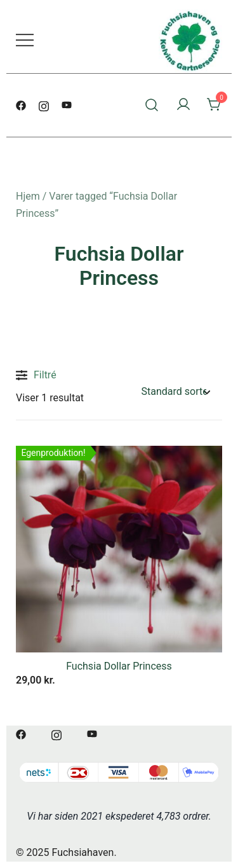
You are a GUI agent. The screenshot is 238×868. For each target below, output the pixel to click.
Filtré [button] (36, 375)
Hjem (28, 196)
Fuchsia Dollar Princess (119, 666)
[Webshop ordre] (176, 392)
